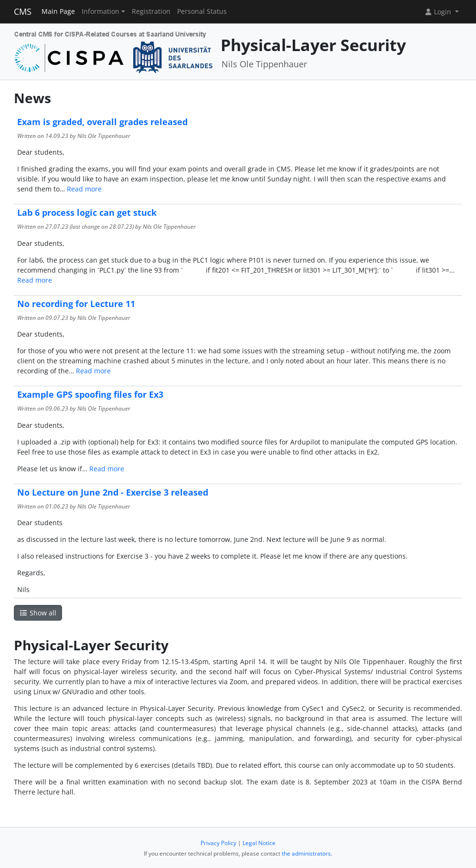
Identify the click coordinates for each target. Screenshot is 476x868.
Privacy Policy (218, 843)
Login (439, 12)
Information (100, 11)
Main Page (58, 11)
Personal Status (202, 11)
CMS (23, 11)
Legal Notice (259, 843)
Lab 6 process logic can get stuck (87, 212)
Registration (151, 11)
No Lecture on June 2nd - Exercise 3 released (113, 492)
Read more (84, 189)
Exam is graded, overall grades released (102, 122)
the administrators (306, 853)
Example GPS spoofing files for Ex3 (90, 394)
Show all (38, 613)
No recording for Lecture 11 (76, 304)
